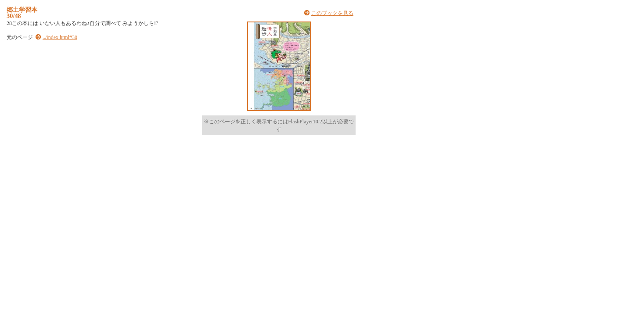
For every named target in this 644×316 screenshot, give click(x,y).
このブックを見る (332, 13)
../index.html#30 (60, 37)
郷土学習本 (22, 10)
